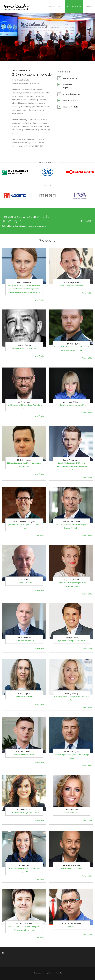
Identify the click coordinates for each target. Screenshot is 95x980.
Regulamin (49, 973)
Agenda (52, 6)
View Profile (40, 300)
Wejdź (86, 221)
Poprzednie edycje (74, 6)
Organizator (39, 973)
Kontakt (88, 6)
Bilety (61, 6)
